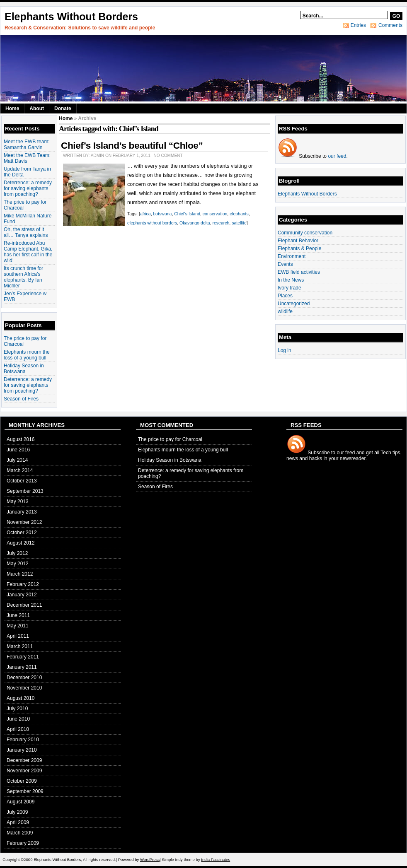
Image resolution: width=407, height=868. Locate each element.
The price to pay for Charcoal (170, 439)
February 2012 (23, 584)
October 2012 (22, 533)
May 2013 (18, 502)
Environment (292, 256)
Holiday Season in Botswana (24, 369)
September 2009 (25, 791)
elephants (239, 214)
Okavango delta (195, 223)
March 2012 (20, 574)
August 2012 (21, 543)
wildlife (285, 311)
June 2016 (18, 450)
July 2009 (17, 812)
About (37, 108)
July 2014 (17, 460)
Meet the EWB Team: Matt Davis (27, 158)
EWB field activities (299, 272)
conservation (215, 214)
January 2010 (22, 750)
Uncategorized (294, 304)
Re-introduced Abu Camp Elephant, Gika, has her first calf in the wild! (28, 252)
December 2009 (24, 760)
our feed (337, 156)
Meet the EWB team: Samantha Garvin (27, 145)
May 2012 (18, 564)
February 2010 (23, 740)
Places (285, 296)
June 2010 (18, 719)
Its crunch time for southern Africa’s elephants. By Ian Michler (23, 277)
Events (285, 264)
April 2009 (18, 822)
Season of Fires (21, 399)
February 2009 (23, 843)
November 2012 (24, 522)
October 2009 (22, 781)
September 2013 (25, 491)
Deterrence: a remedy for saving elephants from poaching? (28, 188)
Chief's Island (187, 214)
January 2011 (22, 667)
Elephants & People (299, 248)
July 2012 (17, 553)
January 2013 (22, 512)
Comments (390, 25)
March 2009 (20, 833)
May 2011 (18, 626)
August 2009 (21, 802)
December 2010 (24, 678)
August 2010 (21, 698)
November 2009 (24, 771)
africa (145, 214)
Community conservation (305, 233)
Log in (285, 350)
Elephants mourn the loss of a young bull (27, 355)
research (221, 223)
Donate (63, 108)
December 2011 (24, 605)
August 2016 (21, 439)
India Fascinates (216, 860)
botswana (162, 214)
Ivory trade (290, 288)
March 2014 (20, 470)
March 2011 (20, 646)
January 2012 (22, 595)
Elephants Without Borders (71, 17)
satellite (239, 223)
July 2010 (17, 709)
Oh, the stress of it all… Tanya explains (26, 232)
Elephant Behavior (298, 241)
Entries (358, 25)
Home (12, 108)
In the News (291, 280)
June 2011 (18, 615)
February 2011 (23, 657)
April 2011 (18, 636)
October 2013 (22, 481)
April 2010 (18, 729)
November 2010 (24, 688)
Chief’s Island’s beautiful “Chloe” (132, 145)
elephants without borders (152, 223)
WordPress (150, 860)
